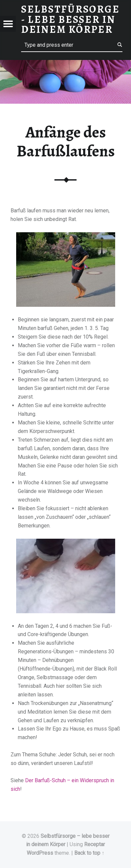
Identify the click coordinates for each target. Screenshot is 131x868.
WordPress (40, 853)
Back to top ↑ (89, 853)
